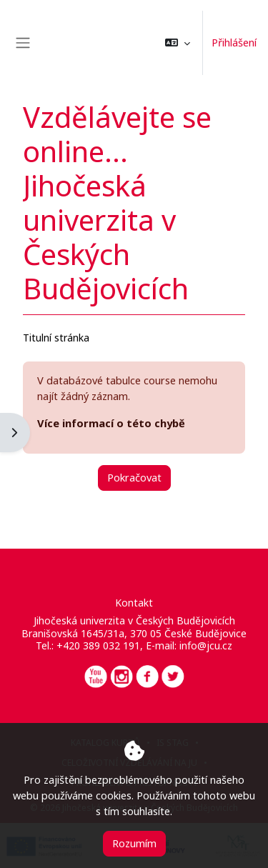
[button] (178, 43)
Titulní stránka (56, 338)
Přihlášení (234, 42)
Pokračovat (134, 477)
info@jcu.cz (206, 645)
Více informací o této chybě (111, 423)
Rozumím (134, 843)
